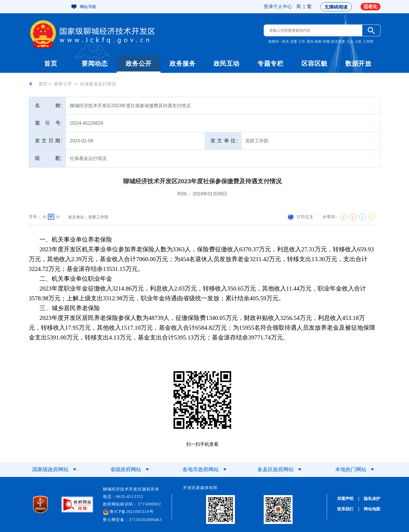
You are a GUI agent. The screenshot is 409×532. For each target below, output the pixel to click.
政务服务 (182, 64)
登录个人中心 (278, 6)
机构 (318, 41)
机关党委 (338, 41)
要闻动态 (95, 64)
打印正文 (301, 217)
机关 (286, 41)
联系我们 (345, 509)
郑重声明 (345, 499)
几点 (350, 41)
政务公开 (139, 64)
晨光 (310, 41)
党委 (294, 41)
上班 (358, 41)
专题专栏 (270, 64)
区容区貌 (314, 64)
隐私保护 (372, 499)
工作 (302, 41)
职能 (327, 41)
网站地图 (372, 509)
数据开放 (358, 64)
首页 (51, 64)
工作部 (368, 41)
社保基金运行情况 (98, 84)
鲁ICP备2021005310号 (128, 512)
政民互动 (227, 64)
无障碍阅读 (336, 7)
